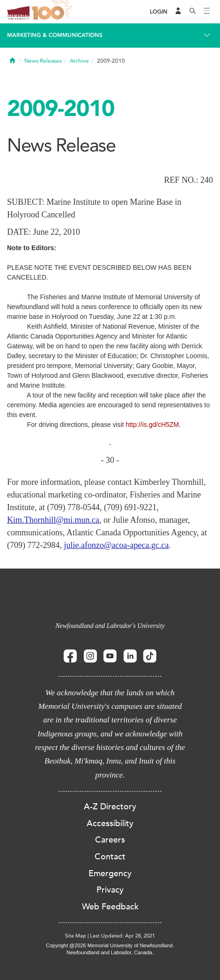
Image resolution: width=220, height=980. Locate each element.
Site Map (76, 936)
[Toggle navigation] (207, 12)
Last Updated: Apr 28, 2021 (122, 936)
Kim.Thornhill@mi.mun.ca (53, 520)
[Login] (159, 12)
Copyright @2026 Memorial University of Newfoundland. (110, 945)
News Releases (43, 61)
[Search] (193, 12)
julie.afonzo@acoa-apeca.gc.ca (116, 545)
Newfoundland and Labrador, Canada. (110, 952)
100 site (54, 12)
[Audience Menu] (178, 12)
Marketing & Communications (55, 35)
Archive (79, 61)
